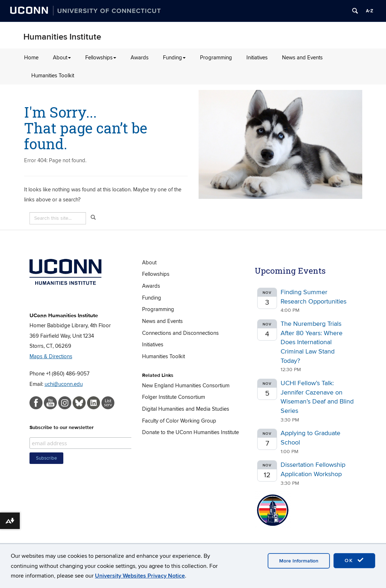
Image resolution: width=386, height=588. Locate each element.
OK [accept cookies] (354, 560)
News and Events (302, 58)
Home (31, 58)
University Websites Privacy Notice (140, 576)
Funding (174, 58)
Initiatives (257, 58)
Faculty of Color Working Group (179, 421)
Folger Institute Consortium (174, 397)
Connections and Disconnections (180, 333)
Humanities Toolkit (53, 76)
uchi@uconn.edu (64, 384)
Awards (140, 58)
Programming (216, 58)
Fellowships (101, 58)
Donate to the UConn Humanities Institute (190, 432)
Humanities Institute (62, 37)
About (62, 58)
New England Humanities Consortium (186, 386)
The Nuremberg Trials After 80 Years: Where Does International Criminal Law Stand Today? (312, 342)
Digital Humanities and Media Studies (186, 409)
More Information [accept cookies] (299, 561)
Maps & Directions (51, 356)
